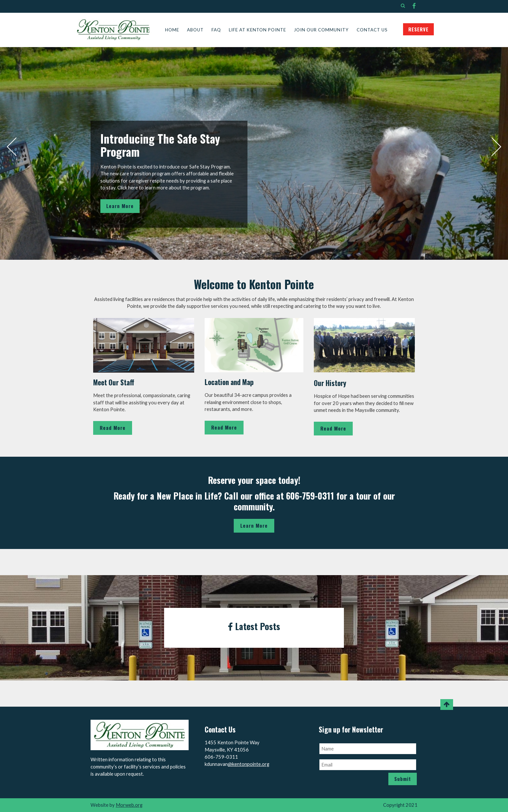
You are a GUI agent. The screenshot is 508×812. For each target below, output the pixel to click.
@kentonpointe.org (249, 764)
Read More (113, 428)
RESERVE (418, 29)
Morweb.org (129, 805)
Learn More (120, 206)
